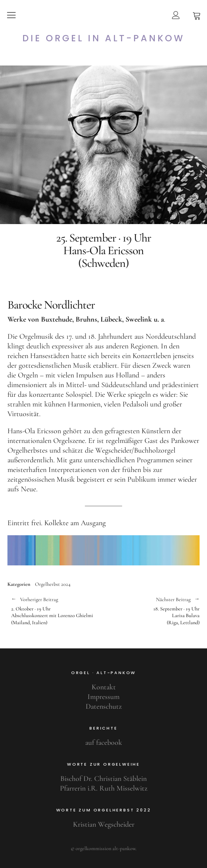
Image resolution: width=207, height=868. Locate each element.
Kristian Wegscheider (104, 824)
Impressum (103, 697)
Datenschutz (104, 706)
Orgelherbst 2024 (53, 584)
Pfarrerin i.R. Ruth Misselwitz (104, 788)
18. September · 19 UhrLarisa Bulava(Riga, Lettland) (152, 611)
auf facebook (104, 743)
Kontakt (104, 687)
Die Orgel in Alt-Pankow (103, 38)
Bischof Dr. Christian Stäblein (103, 779)
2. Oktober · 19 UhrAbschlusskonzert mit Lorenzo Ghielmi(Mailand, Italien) (54, 611)
